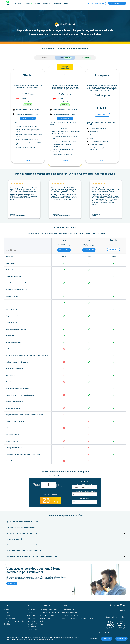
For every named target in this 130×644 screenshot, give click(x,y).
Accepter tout (121, 639)
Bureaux (7, 612)
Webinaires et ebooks (47, 615)
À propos (7, 610)
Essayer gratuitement (117, 6)
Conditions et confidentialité (14, 621)
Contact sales (102, 115)
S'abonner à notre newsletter (116, 617)
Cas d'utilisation (10, 618)
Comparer (28, 160)
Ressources (57, 7)
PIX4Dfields (31, 615)
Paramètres (94, 639)
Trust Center (8, 624)
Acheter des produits (97, 6)
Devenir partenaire (68, 610)
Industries (19, 7)
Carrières (7, 615)
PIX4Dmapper (32, 629)
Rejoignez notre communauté (115, 614)
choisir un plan (28, 118)
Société (7, 605)
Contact (66, 7)
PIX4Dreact (31, 621)
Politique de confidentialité (46, 640)
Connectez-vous (112, 2)
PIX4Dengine (31, 627)
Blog (41, 624)
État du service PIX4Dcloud (49, 612)
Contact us (12, 583)
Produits (27, 7)
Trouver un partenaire (69, 612)
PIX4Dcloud (31, 610)
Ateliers (42, 621)
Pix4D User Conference (70, 615)
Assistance (46, 7)
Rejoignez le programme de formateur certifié (77, 618)
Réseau (64, 605)
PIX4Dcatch (31, 618)
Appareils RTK (32, 624)
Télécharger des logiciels (48, 610)
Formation (36, 7)
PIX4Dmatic (31, 612)
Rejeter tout (107, 639)
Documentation (45, 618)
